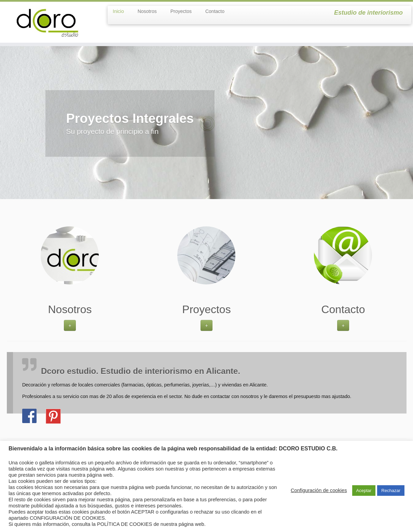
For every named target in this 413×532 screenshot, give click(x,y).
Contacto (215, 11)
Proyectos (181, 11)
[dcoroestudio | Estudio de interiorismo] (48, 22)
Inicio (118, 11)
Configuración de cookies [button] (319, 490)
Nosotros (147, 11)
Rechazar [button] (391, 491)
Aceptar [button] (364, 491)
